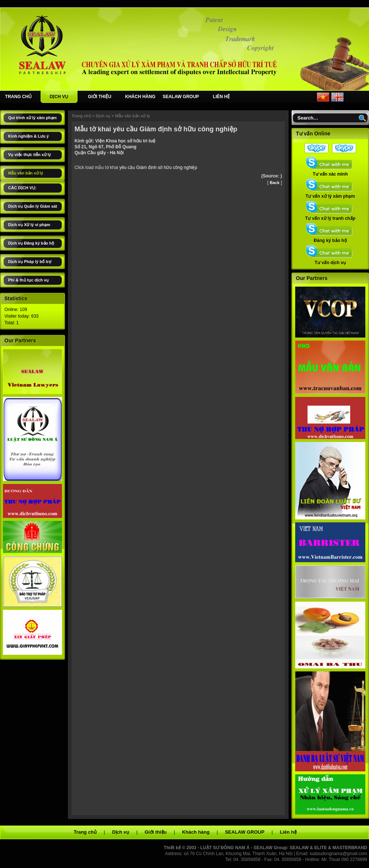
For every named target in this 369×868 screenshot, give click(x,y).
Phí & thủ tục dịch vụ (28, 280)
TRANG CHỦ (18, 97)
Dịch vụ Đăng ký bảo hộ (31, 243)
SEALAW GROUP (181, 97)
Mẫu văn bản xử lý (26, 173)
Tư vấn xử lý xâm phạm (330, 194)
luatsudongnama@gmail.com (338, 854)
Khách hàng (196, 832)
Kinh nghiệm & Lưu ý (28, 136)
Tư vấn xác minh (330, 172)
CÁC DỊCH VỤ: (22, 188)
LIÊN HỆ (221, 97)
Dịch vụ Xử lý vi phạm (29, 225)
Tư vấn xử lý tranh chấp (330, 216)
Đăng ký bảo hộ (330, 238)
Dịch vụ (103, 116)
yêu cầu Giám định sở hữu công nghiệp (158, 167)
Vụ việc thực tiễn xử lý (30, 155)
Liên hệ (288, 832)
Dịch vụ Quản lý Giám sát (33, 206)
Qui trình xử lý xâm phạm (32, 118)
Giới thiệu (156, 832)
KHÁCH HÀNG (140, 97)
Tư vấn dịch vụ (330, 260)
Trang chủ (81, 116)
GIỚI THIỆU (99, 97)
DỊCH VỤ (59, 97)
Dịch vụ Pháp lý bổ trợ (30, 262)
